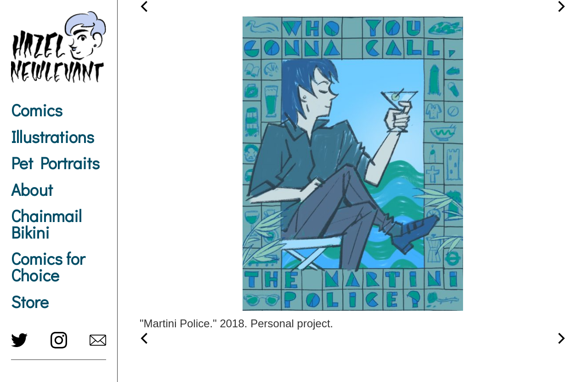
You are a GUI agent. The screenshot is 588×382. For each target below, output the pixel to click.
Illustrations (53, 137)
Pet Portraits (55, 163)
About (32, 189)
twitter (19, 340)
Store (30, 302)
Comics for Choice (48, 267)
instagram (59, 340)
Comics (37, 110)
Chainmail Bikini (46, 224)
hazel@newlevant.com (98, 340)
